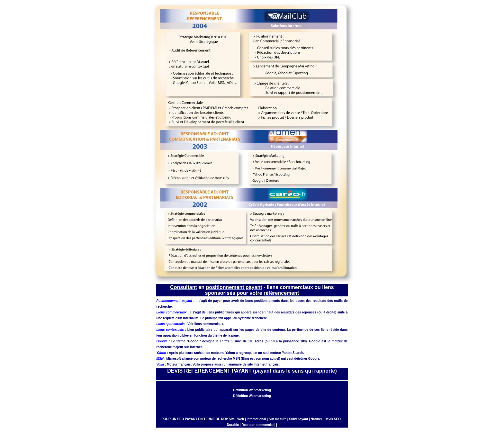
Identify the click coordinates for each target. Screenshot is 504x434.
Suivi (293, 419)
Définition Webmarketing (252, 390)
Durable (233, 425)
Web (241, 419)
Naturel (316, 419)
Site (232, 419)
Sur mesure (278, 419)
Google (314, 341)
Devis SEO (333, 419)
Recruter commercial (257, 425)
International (256, 419)
